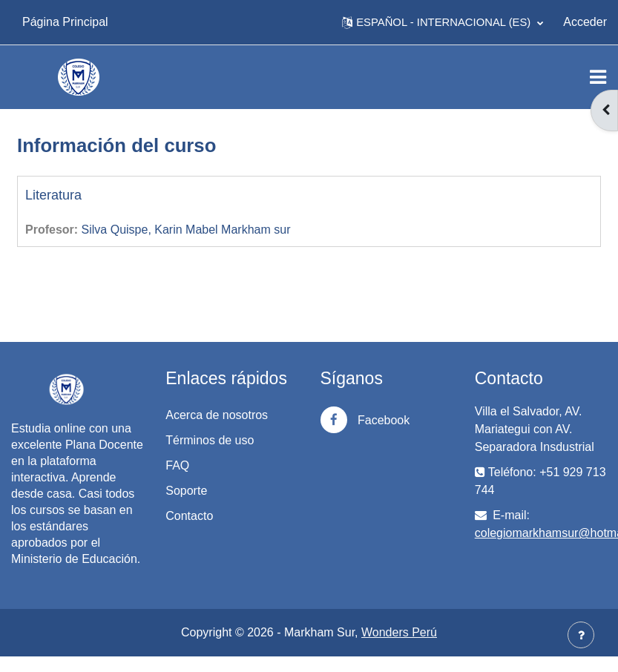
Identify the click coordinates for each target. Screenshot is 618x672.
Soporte (186, 491)
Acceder (585, 22)
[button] (443, 22)
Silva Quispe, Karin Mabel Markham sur (186, 230)
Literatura (53, 195)
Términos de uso (210, 440)
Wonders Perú (399, 632)
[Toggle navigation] (598, 77)
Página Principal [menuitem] (65, 22)
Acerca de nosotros (217, 415)
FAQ (177, 465)
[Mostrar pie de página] (581, 635)
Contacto (189, 516)
